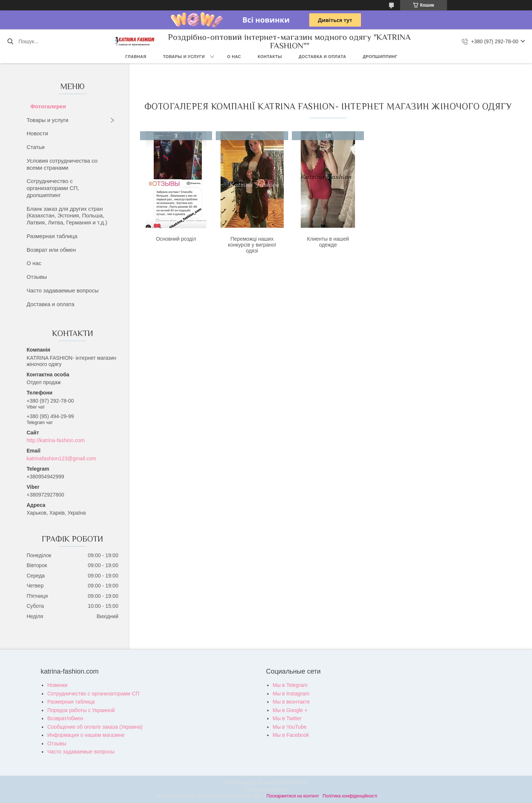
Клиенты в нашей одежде (328, 242)
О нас (234, 57)
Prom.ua (301, 783)
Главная (136, 57)
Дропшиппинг (380, 57)
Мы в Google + (290, 710)
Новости (37, 133)
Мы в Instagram (291, 694)
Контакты (270, 57)
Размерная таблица (52, 236)
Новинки (57, 685)
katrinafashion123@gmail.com (62, 458)
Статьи (36, 147)
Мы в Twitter (287, 718)
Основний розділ (176, 239)
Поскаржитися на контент (293, 796)
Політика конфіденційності (350, 796)
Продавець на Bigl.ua (266, 789)
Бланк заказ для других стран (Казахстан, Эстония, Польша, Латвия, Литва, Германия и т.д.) (67, 216)
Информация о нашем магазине (86, 735)
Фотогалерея (48, 106)
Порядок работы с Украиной (81, 710)
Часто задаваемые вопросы (63, 290)
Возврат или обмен (51, 250)
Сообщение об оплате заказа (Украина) (95, 727)
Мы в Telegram (290, 685)
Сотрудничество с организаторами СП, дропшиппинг (53, 188)
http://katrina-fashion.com (56, 440)
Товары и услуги (184, 57)
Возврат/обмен (65, 718)
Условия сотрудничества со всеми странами (62, 164)
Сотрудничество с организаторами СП (93, 694)
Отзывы (37, 277)
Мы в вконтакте (291, 702)
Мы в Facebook (291, 735)
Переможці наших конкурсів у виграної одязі (252, 245)
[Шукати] (10, 41)
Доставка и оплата (322, 57)
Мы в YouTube (290, 727)
